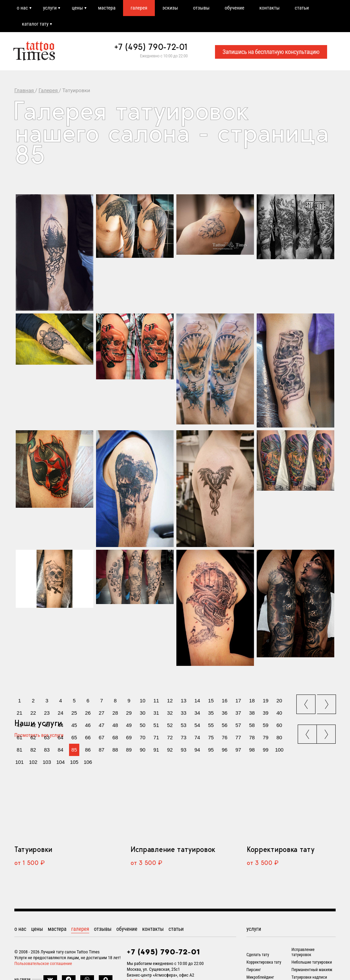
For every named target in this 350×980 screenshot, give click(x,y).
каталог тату (35, 24)
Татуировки (33, 849)
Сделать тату (258, 955)
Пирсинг (254, 970)
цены (77, 8)
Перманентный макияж (312, 970)
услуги (50, 8)
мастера (107, 8)
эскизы (170, 8)
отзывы (201, 8)
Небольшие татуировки (312, 962)
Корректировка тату (280, 849)
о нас (22, 8)
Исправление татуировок (173, 849)
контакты (270, 8)
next (327, 702)
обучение (234, 8)
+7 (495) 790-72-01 (151, 47)
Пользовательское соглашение (43, 963)
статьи (302, 8)
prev (307, 702)
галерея (139, 8)
